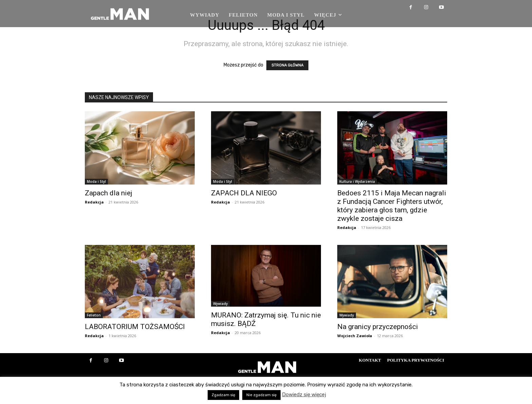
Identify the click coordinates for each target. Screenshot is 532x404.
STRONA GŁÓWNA (287, 65)
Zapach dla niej (109, 193)
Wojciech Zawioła (355, 336)
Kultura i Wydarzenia (357, 181)
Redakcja (94, 202)
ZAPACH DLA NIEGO (244, 193)
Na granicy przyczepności (378, 327)
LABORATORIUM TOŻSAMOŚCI (135, 327)
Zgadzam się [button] (223, 395)
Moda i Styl (96, 181)
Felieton (94, 315)
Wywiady (220, 304)
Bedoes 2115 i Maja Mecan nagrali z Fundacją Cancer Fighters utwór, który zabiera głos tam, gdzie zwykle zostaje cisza (392, 206)
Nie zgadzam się (261, 395)
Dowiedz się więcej (304, 395)
